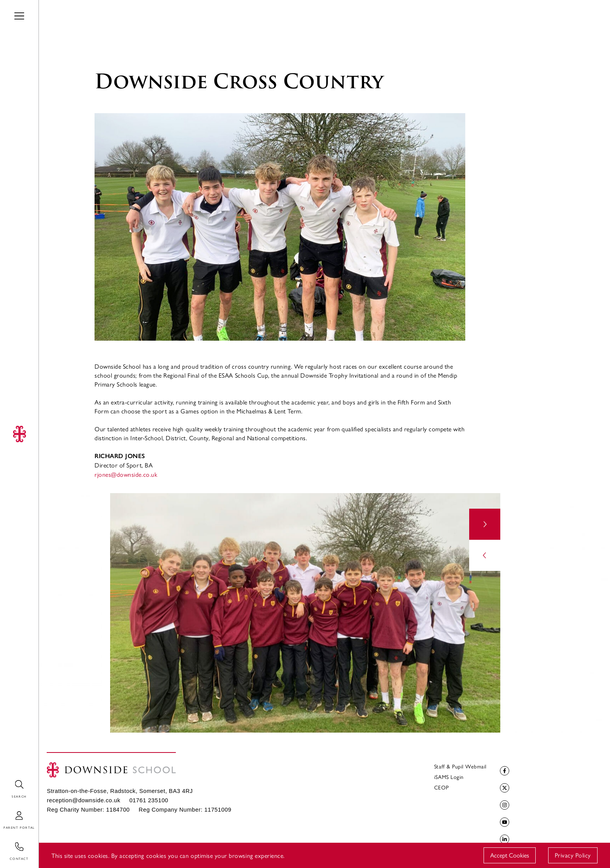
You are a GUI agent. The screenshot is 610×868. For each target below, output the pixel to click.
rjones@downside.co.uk (126, 474)
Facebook (504, 771)
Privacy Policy (573, 855)
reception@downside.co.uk (83, 800)
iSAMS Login (449, 777)
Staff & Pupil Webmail (460, 766)
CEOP (441, 787)
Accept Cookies (510, 855)
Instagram (504, 805)
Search (9, 780)
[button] (485, 524)
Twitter (504, 788)
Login (7, 811)
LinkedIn (504, 839)
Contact (11, 843)
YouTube (504, 822)
